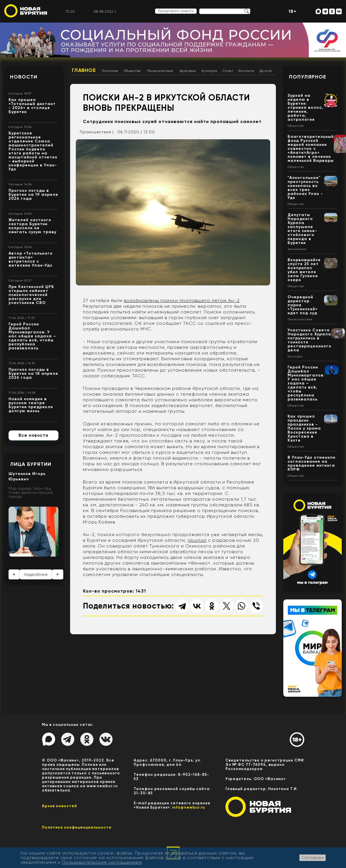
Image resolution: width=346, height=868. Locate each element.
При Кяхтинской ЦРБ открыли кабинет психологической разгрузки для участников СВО (31, 295)
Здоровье (188, 71)
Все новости (33, 435)
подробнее (36, 574)
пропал (197, 540)
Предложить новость (176, 11)
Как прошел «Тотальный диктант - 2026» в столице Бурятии (32, 106)
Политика (110, 71)
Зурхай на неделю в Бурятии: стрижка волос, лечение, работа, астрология (305, 107)
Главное (84, 70)
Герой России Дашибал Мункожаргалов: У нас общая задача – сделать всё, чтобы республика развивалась (32, 336)
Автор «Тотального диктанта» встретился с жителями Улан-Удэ (31, 259)
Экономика (297, 249)
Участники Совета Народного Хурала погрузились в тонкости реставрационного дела (310, 340)
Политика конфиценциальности (77, 827)
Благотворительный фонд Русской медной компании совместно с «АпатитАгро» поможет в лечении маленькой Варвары (311, 149)
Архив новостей (59, 806)
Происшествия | (97, 132)
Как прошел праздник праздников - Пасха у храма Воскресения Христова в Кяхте (304, 428)
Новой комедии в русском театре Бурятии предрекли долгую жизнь (31, 405)
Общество (132, 71)
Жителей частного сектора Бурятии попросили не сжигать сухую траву (32, 226)
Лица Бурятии (31, 464)
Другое (266, 71)
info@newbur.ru (189, 807)
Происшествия (160, 71)
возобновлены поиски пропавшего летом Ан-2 (182, 300)
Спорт (228, 71)
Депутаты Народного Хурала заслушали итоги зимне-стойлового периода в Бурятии (302, 229)
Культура (209, 71)
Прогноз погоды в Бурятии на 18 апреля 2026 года (33, 373)
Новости (24, 77)
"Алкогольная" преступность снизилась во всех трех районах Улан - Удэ (305, 188)
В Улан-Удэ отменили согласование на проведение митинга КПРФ (312, 463)
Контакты (246, 71)
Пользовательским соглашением (102, 862)
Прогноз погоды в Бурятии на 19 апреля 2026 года (33, 195)
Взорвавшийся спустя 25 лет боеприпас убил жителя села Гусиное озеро (304, 270)
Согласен (313, 858)
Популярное (308, 77)
